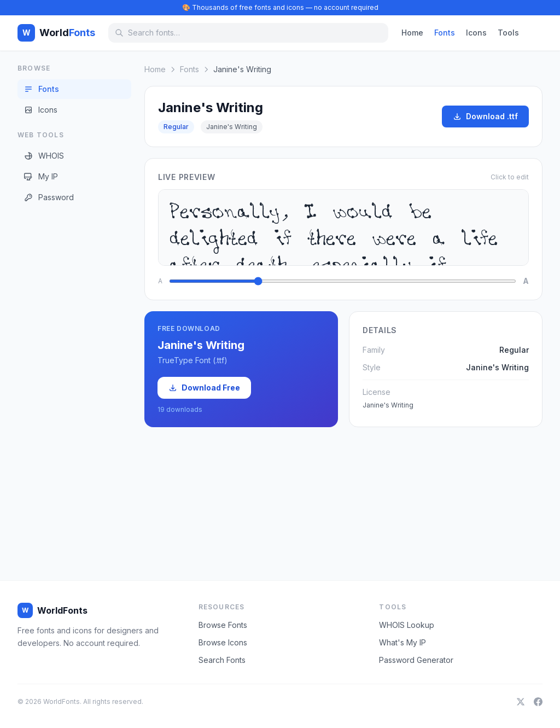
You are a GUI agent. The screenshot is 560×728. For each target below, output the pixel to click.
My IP (41, 176)
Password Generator (416, 660)
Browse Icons (223, 642)
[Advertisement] (61, 382)
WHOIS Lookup (407, 625)
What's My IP (402, 642)
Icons (476, 33)
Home (412, 33)
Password (49, 197)
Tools (508, 33)
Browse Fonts (223, 625)
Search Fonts (222, 660)
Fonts (445, 33)
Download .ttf (485, 116)
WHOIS (44, 156)
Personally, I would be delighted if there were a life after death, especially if (343, 228)
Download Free (204, 388)
